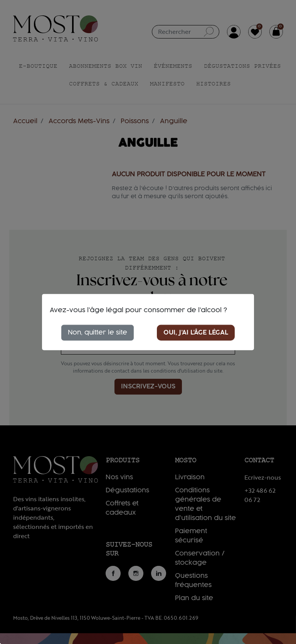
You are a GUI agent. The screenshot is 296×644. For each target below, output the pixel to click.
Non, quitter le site (98, 332)
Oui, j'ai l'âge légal (196, 332)
